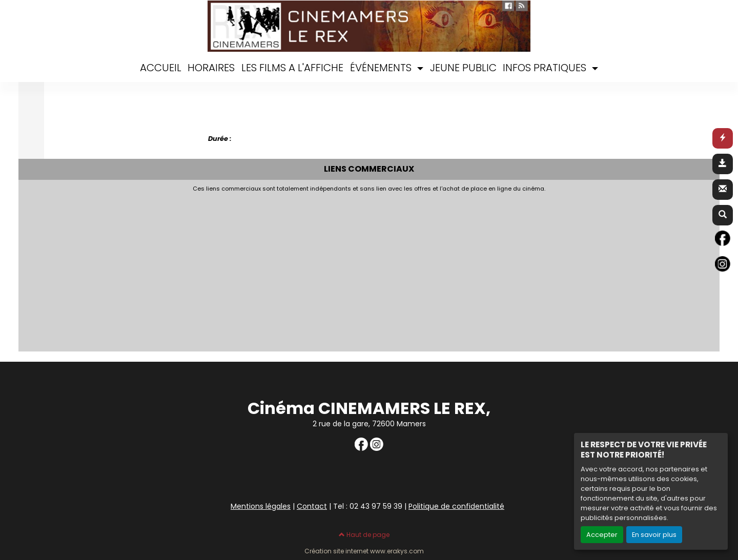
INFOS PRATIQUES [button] (546, 68)
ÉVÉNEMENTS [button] (382, 68)
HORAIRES (211, 68)
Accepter (602, 535)
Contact (312, 506)
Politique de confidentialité (456, 506)
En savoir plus (654, 535)
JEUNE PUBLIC (463, 68)
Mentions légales (261, 506)
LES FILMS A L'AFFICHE (292, 68)
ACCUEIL (161, 68)
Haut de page (364, 535)
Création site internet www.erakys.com (364, 551)
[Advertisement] (272, 269)
